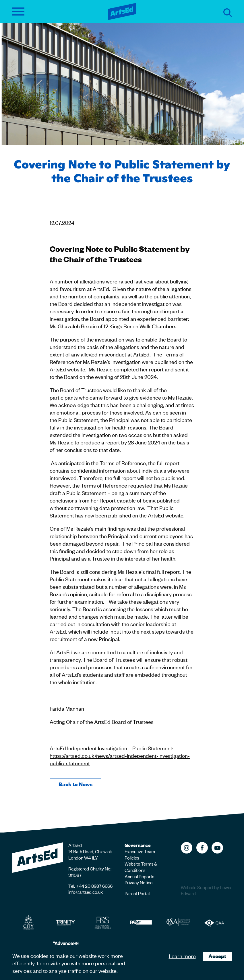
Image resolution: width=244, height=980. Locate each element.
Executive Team (140, 851)
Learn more (182, 956)
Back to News (75, 784)
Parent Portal (137, 893)
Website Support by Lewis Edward (206, 890)
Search (228, 13)
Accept (217, 956)
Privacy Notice (139, 882)
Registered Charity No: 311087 (90, 872)
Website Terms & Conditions (141, 867)
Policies (132, 858)
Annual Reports (139, 876)
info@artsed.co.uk (86, 892)
